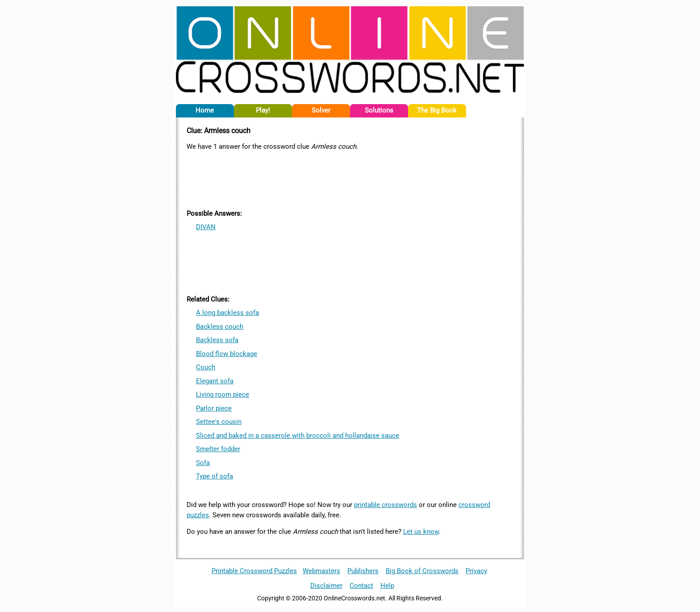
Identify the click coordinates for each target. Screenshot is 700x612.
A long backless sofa (227, 313)
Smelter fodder (218, 449)
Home (205, 110)
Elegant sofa (215, 381)
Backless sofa (217, 340)
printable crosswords (385, 505)
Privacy (476, 571)
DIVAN (206, 227)
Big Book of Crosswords (422, 571)
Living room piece (223, 394)
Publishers (363, 571)
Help (387, 586)
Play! (263, 110)
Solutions (379, 110)
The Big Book (437, 110)
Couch (206, 367)
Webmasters (321, 571)
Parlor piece (214, 408)
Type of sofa (215, 476)
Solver (321, 110)
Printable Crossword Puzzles (254, 571)
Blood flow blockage (227, 354)
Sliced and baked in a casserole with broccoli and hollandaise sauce (298, 436)
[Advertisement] (350, 178)
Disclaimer (326, 586)
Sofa (203, 463)
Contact (361, 586)
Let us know (421, 532)
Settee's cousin (219, 422)
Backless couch (220, 327)
